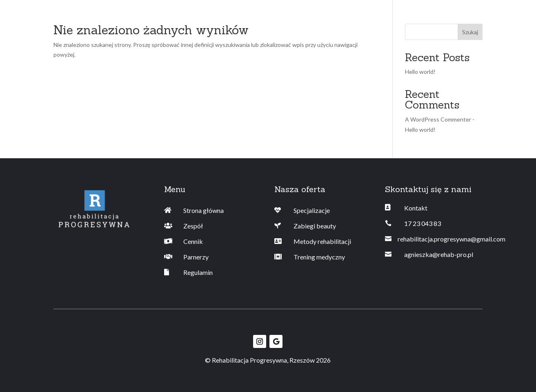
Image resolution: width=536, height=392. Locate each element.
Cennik (193, 241)
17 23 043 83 (423, 223)
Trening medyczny (319, 257)
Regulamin (198, 272)
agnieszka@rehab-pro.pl (439, 254)
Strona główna (204, 210)
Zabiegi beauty (315, 226)
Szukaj (470, 32)
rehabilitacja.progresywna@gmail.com (451, 239)
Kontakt (416, 208)
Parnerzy (196, 257)
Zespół (193, 226)
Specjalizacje (312, 210)
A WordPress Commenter (438, 119)
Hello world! (420, 72)
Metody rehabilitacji (322, 241)
